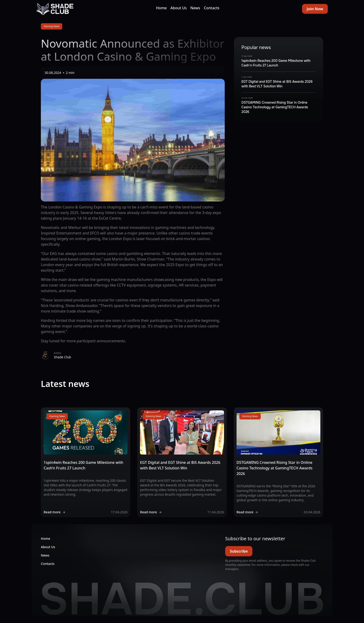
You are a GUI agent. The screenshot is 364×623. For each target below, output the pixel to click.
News (195, 8)
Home (161, 8)
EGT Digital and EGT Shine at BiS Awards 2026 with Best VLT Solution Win (277, 84)
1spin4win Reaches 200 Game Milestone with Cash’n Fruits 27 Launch (276, 63)
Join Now (315, 9)
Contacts (212, 8)
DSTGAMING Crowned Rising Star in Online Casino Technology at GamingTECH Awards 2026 (275, 107)
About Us (179, 8)
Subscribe (239, 551)
